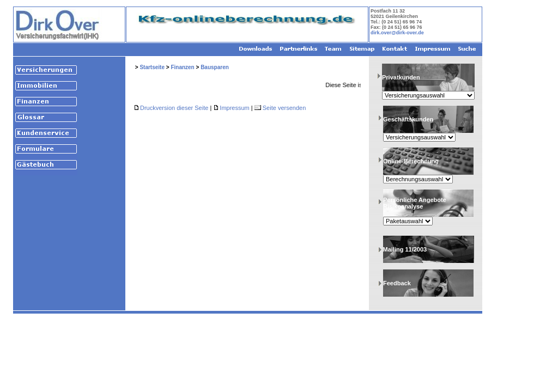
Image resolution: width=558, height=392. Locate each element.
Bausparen (215, 67)
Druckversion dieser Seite (174, 108)
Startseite (152, 67)
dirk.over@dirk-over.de (397, 33)
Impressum (234, 108)
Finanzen (182, 67)
